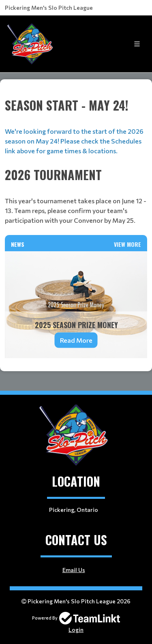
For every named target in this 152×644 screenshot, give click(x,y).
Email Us (74, 570)
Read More (76, 340)
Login (76, 630)
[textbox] (76, 91)
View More (127, 244)
